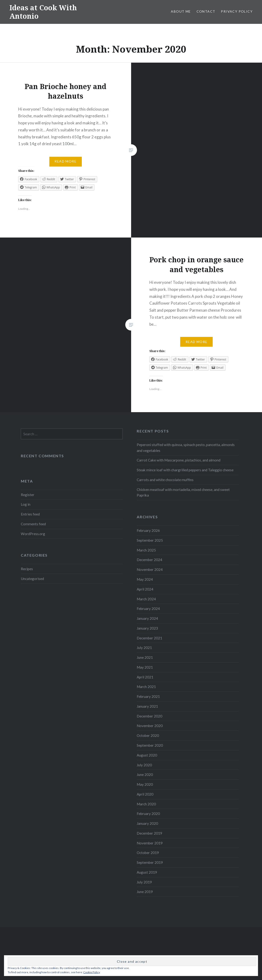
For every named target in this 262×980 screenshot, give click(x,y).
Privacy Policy (237, 11)
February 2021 (148, 696)
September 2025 (150, 540)
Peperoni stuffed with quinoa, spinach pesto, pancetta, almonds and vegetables (186, 448)
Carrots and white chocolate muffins (165, 480)
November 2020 (150, 726)
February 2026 (148, 530)
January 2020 (147, 823)
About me (181, 11)
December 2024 (149, 560)
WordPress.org (33, 534)
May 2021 (145, 667)
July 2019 (144, 882)
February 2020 (148, 814)
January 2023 (147, 628)
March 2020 (146, 804)
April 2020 (145, 794)
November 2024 (150, 569)
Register (28, 495)
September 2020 (150, 745)
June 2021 (145, 657)
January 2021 (147, 706)
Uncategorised (32, 579)
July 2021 (144, 648)
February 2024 (148, 609)
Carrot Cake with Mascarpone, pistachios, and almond (179, 460)
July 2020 (144, 765)
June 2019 (145, 892)
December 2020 (149, 716)
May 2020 (145, 784)
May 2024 (145, 579)
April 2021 (145, 677)
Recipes (27, 569)
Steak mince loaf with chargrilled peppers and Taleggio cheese (185, 470)
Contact (206, 11)
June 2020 (145, 775)
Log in (26, 504)
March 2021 (146, 687)
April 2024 (145, 589)
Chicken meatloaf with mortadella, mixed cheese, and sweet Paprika (183, 492)
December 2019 (149, 833)
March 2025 (146, 550)
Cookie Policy (92, 972)
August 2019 (147, 872)
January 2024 (147, 618)
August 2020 (147, 755)
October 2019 (148, 853)
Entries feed (30, 514)
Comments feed (33, 524)
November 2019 (150, 843)
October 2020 (148, 735)
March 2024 (146, 599)
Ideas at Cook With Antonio (43, 12)
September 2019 (150, 862)
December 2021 (149, 638)
